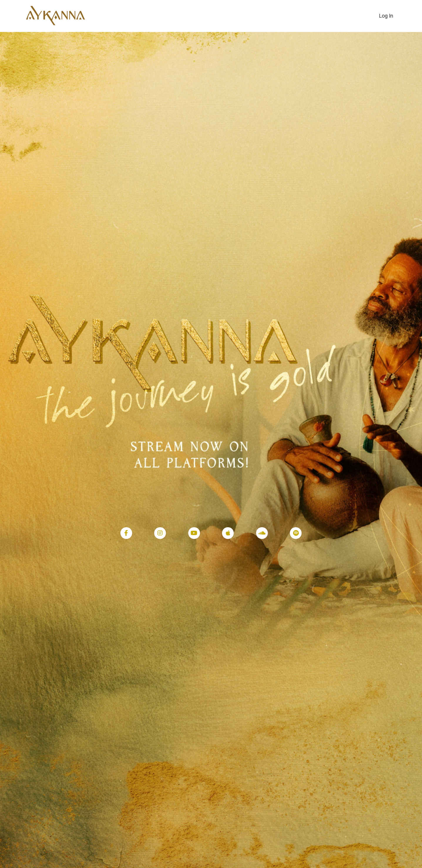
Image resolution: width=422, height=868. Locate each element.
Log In (386, 16)
